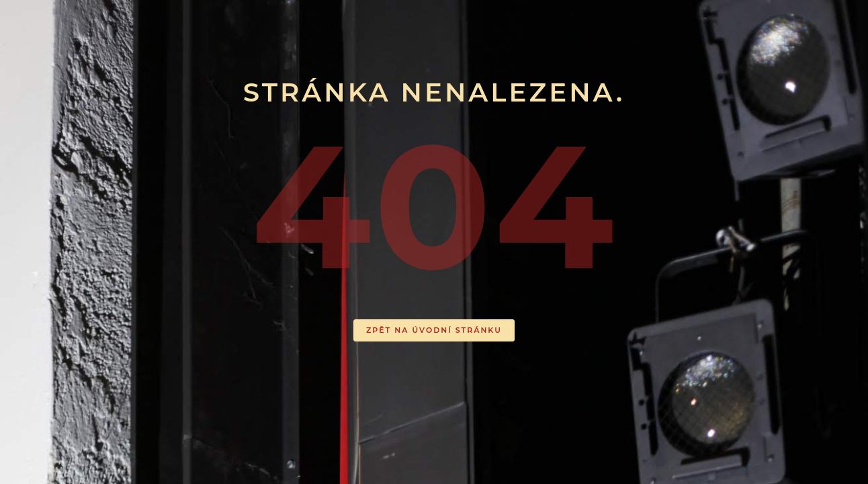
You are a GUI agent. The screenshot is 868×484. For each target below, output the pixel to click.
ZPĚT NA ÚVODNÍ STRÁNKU (434, 330)
